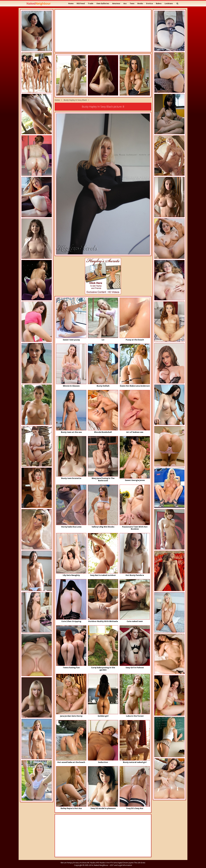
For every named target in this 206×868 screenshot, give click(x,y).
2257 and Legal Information (121, 865)
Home (71, 4)
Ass (125, 4)
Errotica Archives (80, 863)
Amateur (116, 4)
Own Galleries (103, 4)
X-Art (108, 863)
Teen (132, 4)
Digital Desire (123, 863)
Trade (91, 4)
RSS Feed (81, 4)
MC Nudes (91, 863)
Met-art (64, 863)
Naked (39, 4)
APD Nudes (101, 863)
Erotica (149, 4)
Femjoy (70, 863)
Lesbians (169, 4)
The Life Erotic (140, 863)
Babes (159, 4)
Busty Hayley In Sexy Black (75, 100)
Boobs (140, 4)
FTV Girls (114, 863)
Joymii (131, 863)
